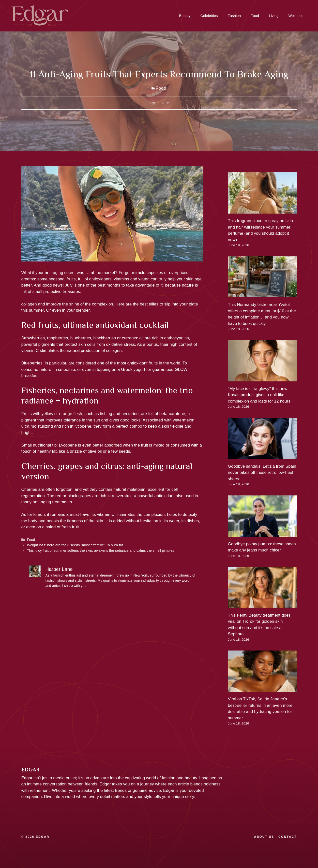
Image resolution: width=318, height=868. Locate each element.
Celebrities (209, 16)
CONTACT (288, 837)
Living (274, 16)
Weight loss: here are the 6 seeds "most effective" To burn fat (75, 545)
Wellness (296, 16)
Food (255, 16)
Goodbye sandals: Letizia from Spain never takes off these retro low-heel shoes (262, 473)
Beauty (185, 16)
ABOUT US (264, 837)
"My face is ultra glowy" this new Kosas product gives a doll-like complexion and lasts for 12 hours (259, 395)
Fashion (234, 16)
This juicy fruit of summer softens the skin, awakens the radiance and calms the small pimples (101, 550)
